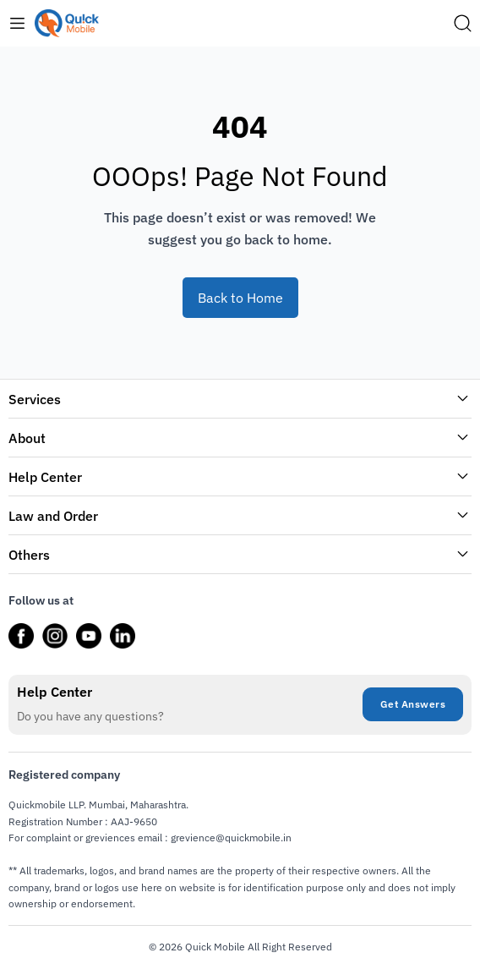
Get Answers (413, 704)
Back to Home (240, 298)
